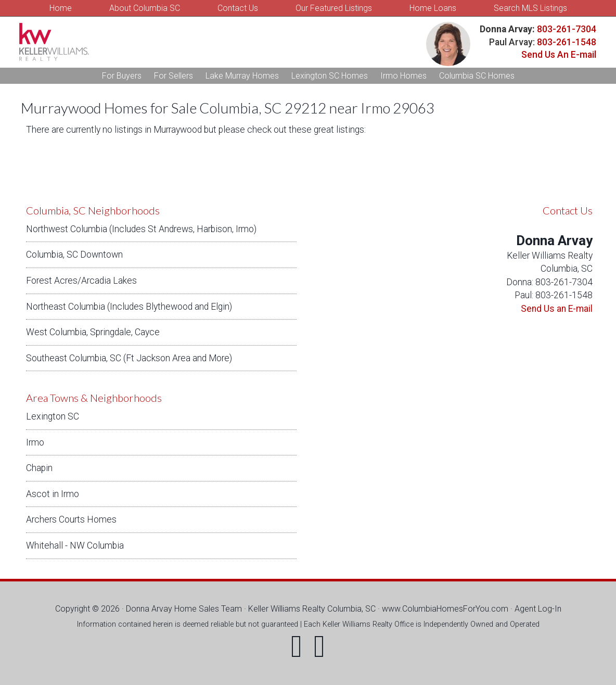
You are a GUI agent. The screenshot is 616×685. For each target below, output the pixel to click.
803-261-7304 (566, 29)
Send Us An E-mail (559, 55)
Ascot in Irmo (53, 494)
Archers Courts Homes (71, 519)
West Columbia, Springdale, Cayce (93, 332)
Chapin (39, 468)
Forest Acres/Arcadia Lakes (81, 281)
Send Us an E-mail (557, 309)
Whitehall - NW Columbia (75, 546)
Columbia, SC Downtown (74, 255)
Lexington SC (53, 416)
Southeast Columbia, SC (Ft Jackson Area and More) (129, 358)
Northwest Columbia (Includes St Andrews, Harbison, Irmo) (141, 229)
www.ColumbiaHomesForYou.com (445, 609)
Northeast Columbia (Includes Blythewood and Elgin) (129, 307)
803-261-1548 (567, 42)
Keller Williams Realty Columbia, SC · (315, 609)
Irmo (35, 442)
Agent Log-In (538, 609)
